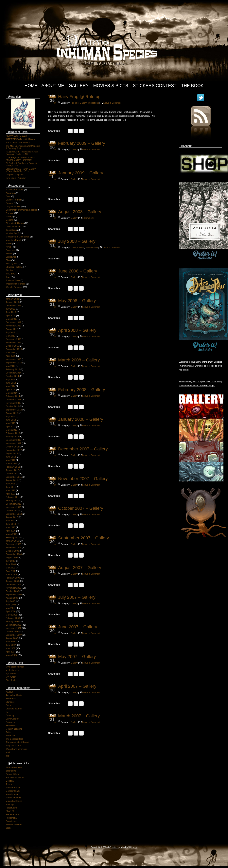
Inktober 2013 (12, 233)
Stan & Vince (12, 680)
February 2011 (13, 497)
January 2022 (12, 299)
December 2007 (13, 625)
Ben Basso (11, 699)
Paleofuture (11, 808)
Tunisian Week (13, 280)
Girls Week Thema (15, 223)
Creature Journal (14, 709)
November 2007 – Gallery (83, 479)
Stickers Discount (14, 825)
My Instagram (12, 670)
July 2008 (10, 601)
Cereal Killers (12, 774)
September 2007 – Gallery (84, 538)
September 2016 (14, 349)
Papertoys (11, 250)
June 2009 (11, 564)
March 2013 (11, 430)
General (10, 220)
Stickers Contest (155, 86)
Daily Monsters (13, 206)
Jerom (9, 784)
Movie (9, 243)
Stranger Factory (14, 267)
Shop (8, 260)
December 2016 (13, 339)
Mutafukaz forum (14, 801)
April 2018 (11, 316)
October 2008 (12, 591)
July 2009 (10, 561)
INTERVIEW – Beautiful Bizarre (21, 139)
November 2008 (13, 588)
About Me (53, 86)
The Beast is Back (15, 739)
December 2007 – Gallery (83, 449)
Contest (9, 203)
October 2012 (12, 447)
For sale (10, 213)
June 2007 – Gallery (78, 627)
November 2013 (13, 403)
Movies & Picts (111, 86)
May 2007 (10, 648)
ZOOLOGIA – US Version (18, 143)
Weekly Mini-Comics (16, 284)
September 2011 (14, 477)
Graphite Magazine (15, 175)
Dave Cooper (12, 719)
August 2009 (12, 558)
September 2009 (14, 554)
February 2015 (13, 369)
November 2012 (13, 443)
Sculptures (11, 257)
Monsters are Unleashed (18, 237)
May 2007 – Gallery (77, 657)
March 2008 (11, 615)
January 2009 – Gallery (81, 173)
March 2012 (11, 463)
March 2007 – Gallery (79, 716)
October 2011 (12, 474)
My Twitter (11, 677)
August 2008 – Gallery (80, 212)
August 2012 (12, 453)
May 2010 (10, 527)
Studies (9, 270)
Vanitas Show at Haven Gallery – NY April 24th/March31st (22, 170)
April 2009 (11, 571)
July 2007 (10, 642)
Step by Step (12, 264)
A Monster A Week (15, 190)
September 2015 (14, 363)
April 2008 (11, 611)
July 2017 (10, 332)
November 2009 (13, 547)
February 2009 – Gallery (82, 143)
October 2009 (12, 551)
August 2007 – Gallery (80, 568)
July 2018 (10, 309)
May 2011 (10, 490)
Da (7, 712)
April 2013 (11, 426)
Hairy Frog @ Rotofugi (80, 97)
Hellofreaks (11, 725)
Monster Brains (13, 788)
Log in (134, 847)
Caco (8, 705)
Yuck (8, 752)
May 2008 (10, 608)
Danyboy (10, 715)
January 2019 (12, 302)
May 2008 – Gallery (77, 301)
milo (123, 847)
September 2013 (14, 410)
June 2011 (11, 487)
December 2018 (13, 305)
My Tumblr (11, 673)
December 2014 (13, 373)
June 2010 (11, 524)
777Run (10, 692)
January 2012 (12, 470)
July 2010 (10, 521)
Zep (8, 756)
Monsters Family (14, 240)
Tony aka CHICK (14, 746)
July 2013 (10, 416)
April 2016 (11, 356)
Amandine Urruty (14, 695)
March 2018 (11, 319)
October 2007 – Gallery (81, 508)
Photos (9, 253)
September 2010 (14, 514)
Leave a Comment (112, 103)
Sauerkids (11, 736)
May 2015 (10, 366)
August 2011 (12, 480)
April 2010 (11, 531)
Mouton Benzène (14, 729)
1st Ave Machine (14, 767)
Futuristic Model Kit (15, 777)
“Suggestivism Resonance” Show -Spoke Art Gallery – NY (22, 153)
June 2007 (11, 645)
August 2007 (12, 638)
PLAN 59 (10, 811)
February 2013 (13, 433)
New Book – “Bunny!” (16, 178)
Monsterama (12, 794)
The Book (192, 86)
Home (31, 86)
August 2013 (12, 413)
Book (8, 196)
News (9, 247)
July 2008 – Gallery (77, 241)
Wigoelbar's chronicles (17, 749)
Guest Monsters (13, 227)
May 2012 (10, 460)
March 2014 (11, 393)
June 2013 (11, 420)
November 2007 (13, 628)
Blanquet (10, 702)
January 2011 (12, 500)
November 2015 (13, 359)
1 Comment (88, 218)
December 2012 (13, 440)
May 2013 (10, 423)
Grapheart (11, 722)
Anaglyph (10, 193)
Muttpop (10, 804)
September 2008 (14, 595)
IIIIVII (127, 847)
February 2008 (13, 618)
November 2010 (13, 507)
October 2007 (12, 632)
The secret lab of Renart (17, 742)
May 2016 (10, 353)
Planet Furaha (13, 814)
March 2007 (11, 655)
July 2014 (10, 379)
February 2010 (13, 537)
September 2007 (14, 635)
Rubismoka (11, 818)
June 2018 (11, 312)
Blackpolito (11, 771)
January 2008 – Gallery (81, 419)
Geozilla (10, 781)
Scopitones (11, 821)
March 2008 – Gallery (79, 360)
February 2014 (13, 396)
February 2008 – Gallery (82, 390)
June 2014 (11, 383)
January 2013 (12, 437)
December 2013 (13, 400)
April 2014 (11, 390)
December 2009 (13, 544)
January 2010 (12, 541)
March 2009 (11, 574)
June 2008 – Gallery (78, 271)
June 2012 (11, 457)
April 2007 (11, 652)
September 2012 (14, 450)
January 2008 (12, 621)
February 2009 (13, 578)
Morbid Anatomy (14, 798)
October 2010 (12, 511)
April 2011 (11, 494)
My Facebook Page (15, 667)
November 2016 (13, 342)
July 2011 (10, 484)
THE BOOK (11, 274)
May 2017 (10, 336)
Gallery (79, 86)
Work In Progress (14, 287)
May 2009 (10, 568)
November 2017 (13, 326)
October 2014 (12, 376)
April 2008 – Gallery (77, 330)
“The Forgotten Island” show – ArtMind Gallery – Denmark (20, 159)
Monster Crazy (13, 791)
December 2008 (13, 584)
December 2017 (13, 322)
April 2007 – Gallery (77, 686)
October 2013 (12, 406)
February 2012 (13, 467)
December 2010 (13, 504)
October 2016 (12, 346)
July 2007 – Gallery (77, 597)
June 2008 (11, 605)
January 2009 (12, 581)
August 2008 (12, 598)
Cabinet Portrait (13, 200)
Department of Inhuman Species (21, 210)
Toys (8, 277)
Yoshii (9, 828)
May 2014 (10, 386)
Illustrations (11, 230)
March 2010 (11, 534)
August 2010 (12, 517)
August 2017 (12, 329)
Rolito (9, 732)
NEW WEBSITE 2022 (16, 136)
